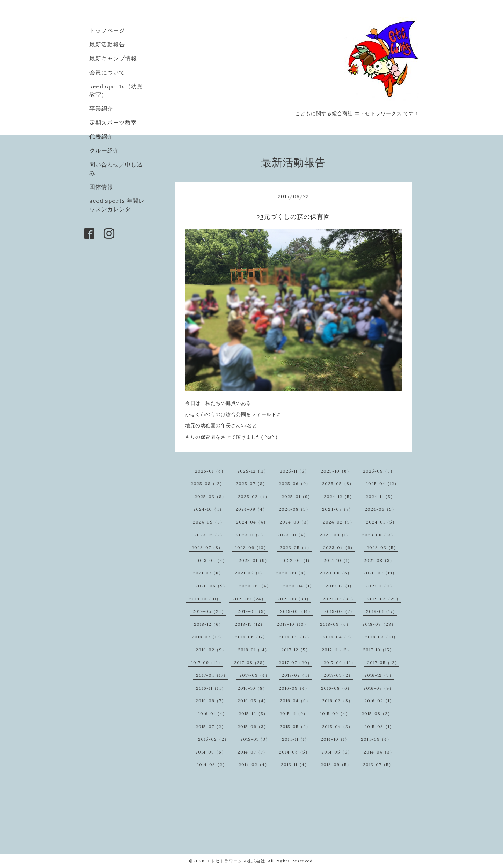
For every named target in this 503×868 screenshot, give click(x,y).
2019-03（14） (296, 611)
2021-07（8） (208, 573)
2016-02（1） (379, 701)
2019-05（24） (209, 611)
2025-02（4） (254, 496)
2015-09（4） (335, 714)
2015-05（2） (295, 726)
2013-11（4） (295, 765)
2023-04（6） (339, 547)
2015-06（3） (253, 726)
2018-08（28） (379, 624)
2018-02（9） (211, 650)
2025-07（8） (251, 484)
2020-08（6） (336, 573)
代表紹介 (101, 136)
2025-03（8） (210, 496)
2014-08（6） (211, 752)
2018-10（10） (293, 624)
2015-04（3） (337, 726)
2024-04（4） (252, 522)
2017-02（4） (297, 675)
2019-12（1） (340, 586)
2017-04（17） (212, 675)
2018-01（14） (254, 650)
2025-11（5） (294, 471)
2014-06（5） (294, 752)
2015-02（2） (213, 739)
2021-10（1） (338, 560)
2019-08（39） (294, 599)
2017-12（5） (296, 650)
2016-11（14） (211, 688)
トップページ (107, 30)
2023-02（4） (211, 560)
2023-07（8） (207, 547)
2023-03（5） (382, 547)
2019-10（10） (205, 599)
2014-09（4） (376, 739)
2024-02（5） (339, 522)
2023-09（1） (335, 535)
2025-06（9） (295, 484)
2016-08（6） (336, 688)
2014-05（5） (337, 752)
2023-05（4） (296, 547)
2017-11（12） (337, 650)
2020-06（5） (211, 586)
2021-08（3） (379, 560)
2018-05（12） (295, 637)
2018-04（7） (338, 637)
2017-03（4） (254, 675)
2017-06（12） (340, 663)
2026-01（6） (210, 471)
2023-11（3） (251, 535)
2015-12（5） (253, 714)
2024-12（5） (339, 496)
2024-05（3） (209, 522)
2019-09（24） (249, 599)
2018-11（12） (250, 624)
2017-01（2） (338, 675)
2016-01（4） (212, 714)
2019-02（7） (339, 611)
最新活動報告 (107, 44)
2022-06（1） (297, 560)
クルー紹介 (104, 150)
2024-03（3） (295, 522)
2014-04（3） (379, 752)
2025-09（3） (379, 471)
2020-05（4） (255, 586)
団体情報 (101, 187)
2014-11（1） (296, 739)
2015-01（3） (255, 739)
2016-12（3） (379, 675)
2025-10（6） (336, 471)
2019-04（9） (253, 611)
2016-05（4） (253, 701)
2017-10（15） (378, 650)
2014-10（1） (335, 739)
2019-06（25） (384, 599)
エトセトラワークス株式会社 (236, 861)
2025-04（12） (382, 484)
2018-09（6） (335, 624)
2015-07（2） (211, 726)
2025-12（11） (253, 471)
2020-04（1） (298, 586)
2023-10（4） (293, 535)
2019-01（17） (382, 611)
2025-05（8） (338, 484)
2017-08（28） (251, 663)
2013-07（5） (378, 765)
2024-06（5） (381, 509)
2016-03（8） (337, 701)
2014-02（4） (254, 765)
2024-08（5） (295, 509)
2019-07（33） (339, 599)
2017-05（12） (383, 663)
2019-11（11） (380, 586)
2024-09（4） (251, 509)
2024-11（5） (380, 496)
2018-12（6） (209, 624)
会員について (107, 72)
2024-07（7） (338, 509)
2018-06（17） (251, 637)
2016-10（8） (252, 688)
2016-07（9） (378, 688)
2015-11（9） (294, 714)
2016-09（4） (294, 688)
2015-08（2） (377, 714)
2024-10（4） (209, 509)
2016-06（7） (211, 701)
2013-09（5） (336, 765)
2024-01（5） (381, 522)
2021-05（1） (250, 573)
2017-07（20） (295, 663)
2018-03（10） (381, 637)
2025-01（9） (297, 496)
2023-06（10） (251, 547)
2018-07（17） (208, 637)
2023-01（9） (254, 560)
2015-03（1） (379, 726)
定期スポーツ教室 (113, 123)
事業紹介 (101, 109)
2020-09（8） (292, 573)
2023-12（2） (209, 535)
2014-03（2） (212, 765)
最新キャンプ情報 (113, 58)
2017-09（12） (206, 663)
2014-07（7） (253, 752)
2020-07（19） (380, 573)
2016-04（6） (295, 701)
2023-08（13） (379, 535)
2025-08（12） (207, 484)
